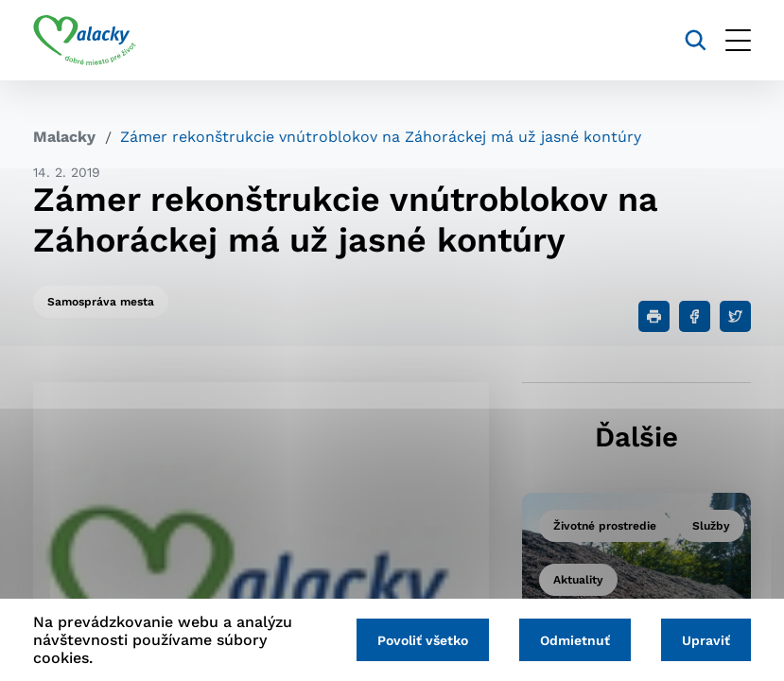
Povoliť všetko (423, 640)
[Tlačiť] (654, 316)
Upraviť (706, 640)
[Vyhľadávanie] (696, 40)
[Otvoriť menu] (738, 40)
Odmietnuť (575, 640)
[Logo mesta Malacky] (85, 41)
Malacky (64, 137)
